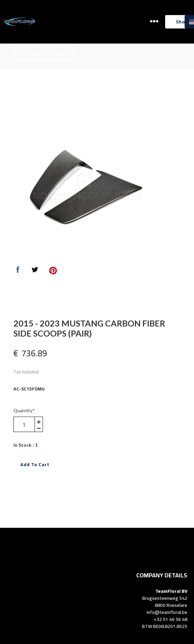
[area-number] (24, 424)
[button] (154, 21)
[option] (84, 185)
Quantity (24, 410)
